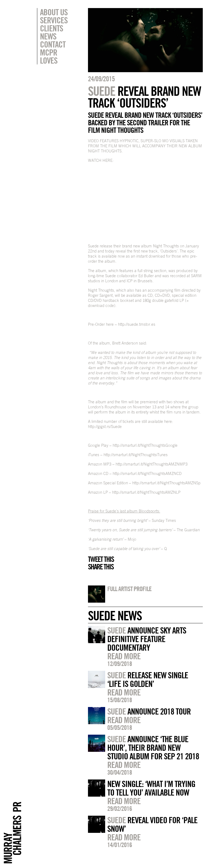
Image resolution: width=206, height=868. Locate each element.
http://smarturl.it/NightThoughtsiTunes (136, 455)
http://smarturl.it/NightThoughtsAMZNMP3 (152, 464)
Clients (51, 28)
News (48, 36)
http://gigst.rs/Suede (105, 426)
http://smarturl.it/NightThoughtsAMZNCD (147, 473)
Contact (53, 44)
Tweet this (101, 559)
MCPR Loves (49, 56)
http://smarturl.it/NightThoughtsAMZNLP (146, 492)
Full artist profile (129, 589)
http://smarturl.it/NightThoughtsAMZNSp (166, 483)
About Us (54, 12)
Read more (124, 656)
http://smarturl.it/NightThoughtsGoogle (145, 445)
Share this (101, 567)
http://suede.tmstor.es (137, 324)
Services (54, 20)
